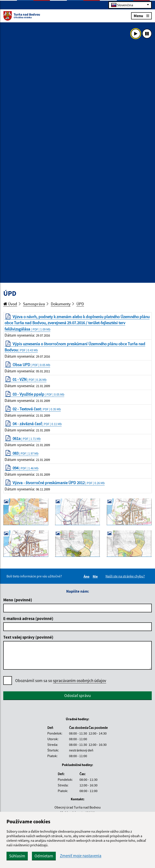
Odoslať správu (77, 695)
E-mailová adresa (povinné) (28, 618)
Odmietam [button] (44, 856)
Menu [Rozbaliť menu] (141, 16)
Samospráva (34, 304)
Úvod (10, 304)
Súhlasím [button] (17, 856)
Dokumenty (61, 304)
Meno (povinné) (18, 600)
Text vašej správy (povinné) (28, 637)
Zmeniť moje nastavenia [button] (81, 856)
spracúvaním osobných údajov (80, 681)
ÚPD (80, 304)
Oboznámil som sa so (61, 681)
